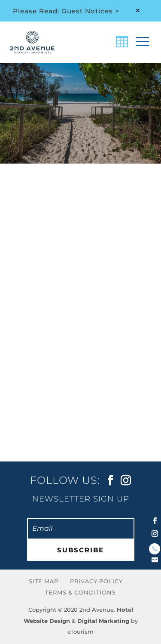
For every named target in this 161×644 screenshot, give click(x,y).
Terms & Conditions (80, 592)
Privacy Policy (96, 581)
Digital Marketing (103, 621)
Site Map (44, 581)
